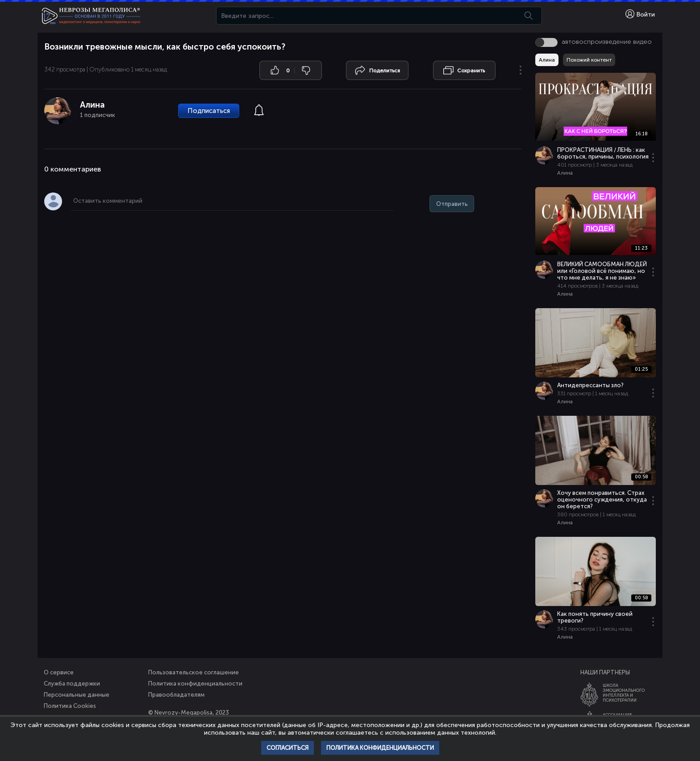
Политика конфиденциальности (195, 684)
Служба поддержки (72, 684)
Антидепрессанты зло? (590, 385)
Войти (640, 14)
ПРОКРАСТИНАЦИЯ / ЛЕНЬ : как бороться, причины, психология (603, 153)
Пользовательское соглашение (194, 672)
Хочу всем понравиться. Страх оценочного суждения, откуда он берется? (602, 500)
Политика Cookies (70, 706)
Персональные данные (77, 695)
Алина (92, 105)
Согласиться (287, 748)
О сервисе (59, 672)
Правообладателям (176, 695)
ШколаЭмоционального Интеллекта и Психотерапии (624, 693)
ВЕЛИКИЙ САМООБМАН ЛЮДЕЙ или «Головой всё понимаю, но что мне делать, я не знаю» (602, 271)
